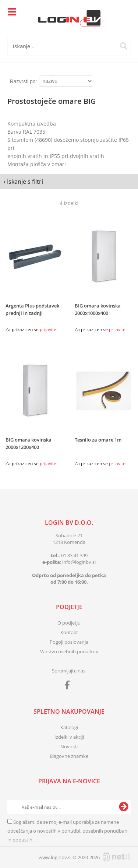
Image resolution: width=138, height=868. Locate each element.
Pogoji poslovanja (69, 642)
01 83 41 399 (74, 555)
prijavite (48, 329)
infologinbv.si (79, 562)
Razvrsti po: (24, 81)
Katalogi (69, 727)
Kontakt (69, 632)
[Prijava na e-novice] (124, 807)
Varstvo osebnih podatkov (69, 651)
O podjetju (69, 623)
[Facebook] (69, 686)
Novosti (69, 746)
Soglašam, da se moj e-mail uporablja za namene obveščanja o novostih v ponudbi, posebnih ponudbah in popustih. (67, 831)
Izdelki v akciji (69, 737)
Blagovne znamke (69, 756)
